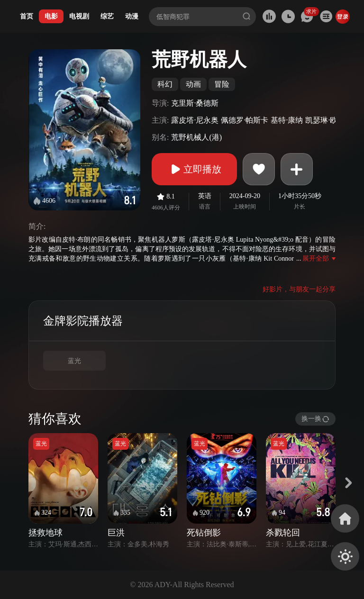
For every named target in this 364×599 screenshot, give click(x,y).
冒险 (222, 84)
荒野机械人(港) (196, 137)
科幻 (165, 84)
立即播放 (194, 169)
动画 (193, 84)
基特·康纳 (287, 120)
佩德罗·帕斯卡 (245, 120)
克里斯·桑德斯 (195, 103)
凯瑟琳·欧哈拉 (329, 120)
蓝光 (74, 361)
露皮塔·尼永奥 (195, 120)
